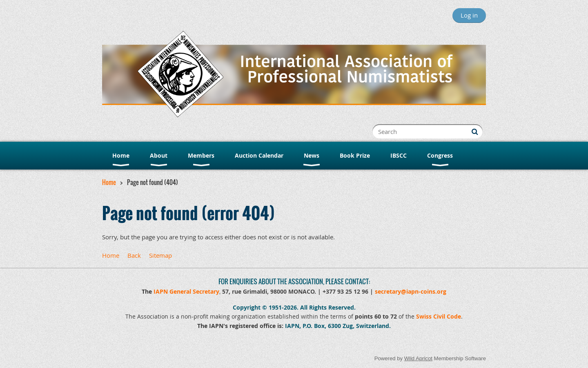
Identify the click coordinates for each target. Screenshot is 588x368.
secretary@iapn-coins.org (411, 291)
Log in (469, 15)
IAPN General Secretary (186, 291)
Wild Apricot (418, 358)
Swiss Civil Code (439, 316)
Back (134, 255)
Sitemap (160, 255)
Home (109, 182)
